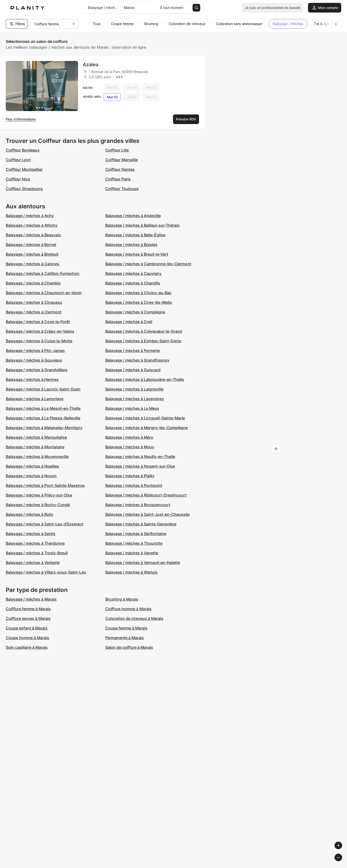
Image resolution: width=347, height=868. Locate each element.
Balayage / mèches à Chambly (33, 283)
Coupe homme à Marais (27, 638)
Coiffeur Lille (117, 150)
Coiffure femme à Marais (28, 609)
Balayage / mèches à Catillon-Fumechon (43, 273)
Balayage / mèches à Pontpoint (134, 485)
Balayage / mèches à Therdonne (35, 543)
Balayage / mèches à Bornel (31, 245)
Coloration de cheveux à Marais (134, 618)
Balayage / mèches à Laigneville (134, 389)
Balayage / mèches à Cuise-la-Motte (39, 341)
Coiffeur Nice (18, 179)
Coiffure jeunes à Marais (28, 618)
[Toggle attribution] (342, 864)
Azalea (91, 65)
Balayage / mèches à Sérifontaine (136, 534)
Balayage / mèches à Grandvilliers (37, 370)
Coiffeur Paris (118, 179)
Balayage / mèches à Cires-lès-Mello (139, 302)
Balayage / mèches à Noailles (32, 466)
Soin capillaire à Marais (27, 647)
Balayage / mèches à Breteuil (32, 254)
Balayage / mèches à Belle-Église (135, 235)
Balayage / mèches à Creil (129, 322)
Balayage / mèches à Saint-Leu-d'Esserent (45, 524)
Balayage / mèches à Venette (132, 553)
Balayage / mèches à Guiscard (133, 370)
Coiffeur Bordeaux (23, 150)
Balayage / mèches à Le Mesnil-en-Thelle (43, 408)
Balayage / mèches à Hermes (32, 379)
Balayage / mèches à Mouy (130, 447)
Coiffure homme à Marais (128, 609)
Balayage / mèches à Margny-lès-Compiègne (147, 428)
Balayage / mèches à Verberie (33, 563)
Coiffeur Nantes (120, 169)
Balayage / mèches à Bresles (131, 245)
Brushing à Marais (122, 599)
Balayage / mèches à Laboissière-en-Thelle (145, 379)
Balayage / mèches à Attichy (32, 225)
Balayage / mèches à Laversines (135, 399)
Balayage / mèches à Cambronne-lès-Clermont (148, 264)
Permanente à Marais (125, 638)
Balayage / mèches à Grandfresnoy (137, 360)
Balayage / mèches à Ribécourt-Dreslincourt (146, 495)
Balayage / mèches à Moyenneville (37, 457)
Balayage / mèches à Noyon (31, 476)
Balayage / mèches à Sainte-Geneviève (141, 524)
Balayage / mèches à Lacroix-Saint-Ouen (43, 389)
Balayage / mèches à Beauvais (33, 235)
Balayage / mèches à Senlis (31, 534)
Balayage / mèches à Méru (129, 437)
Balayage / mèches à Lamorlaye (35, 399)
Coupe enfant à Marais (27, 628)
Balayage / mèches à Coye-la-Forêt (38, 322)
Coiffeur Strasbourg (24, 189)
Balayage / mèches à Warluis (131, 572)
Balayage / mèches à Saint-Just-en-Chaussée (147, 514)
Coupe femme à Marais (126, 628)
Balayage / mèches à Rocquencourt (138, 505)
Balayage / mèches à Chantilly (133, 283)
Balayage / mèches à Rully (30, 514)
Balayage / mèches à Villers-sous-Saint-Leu (46, 572)
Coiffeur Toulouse (122, 189)
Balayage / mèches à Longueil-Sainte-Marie (145, 418)
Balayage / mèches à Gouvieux (34, 360)
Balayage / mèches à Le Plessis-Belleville (43, 418)
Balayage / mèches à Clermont (34, 312)
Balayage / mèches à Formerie (133, 351)
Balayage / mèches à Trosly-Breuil (37, 553)
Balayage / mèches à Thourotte (134, 543)
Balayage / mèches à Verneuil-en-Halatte (143, 563)
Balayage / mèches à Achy (30, 216)
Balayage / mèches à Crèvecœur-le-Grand (144, 331)
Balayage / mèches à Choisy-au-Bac (138, 293)
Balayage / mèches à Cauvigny (133, 273)
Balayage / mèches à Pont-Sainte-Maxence (45, 485)
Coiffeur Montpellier (24, 169)
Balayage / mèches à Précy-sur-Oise (39, 495)
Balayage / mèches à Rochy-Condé (38, 505)
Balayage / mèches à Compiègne (135, 312)
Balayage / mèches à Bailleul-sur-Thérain (143, 225)
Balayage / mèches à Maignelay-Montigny (44, 428)
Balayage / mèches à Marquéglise (36, 437)
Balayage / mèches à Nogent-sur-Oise (140, 466)
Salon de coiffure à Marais (129, 647)
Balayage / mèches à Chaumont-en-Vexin (44, 293)
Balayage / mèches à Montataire (35, 447)
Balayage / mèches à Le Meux (132, 408)
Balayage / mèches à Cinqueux (34, 302)
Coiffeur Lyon (18, 160)
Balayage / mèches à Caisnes (33, 264)
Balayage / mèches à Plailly (130, 476)
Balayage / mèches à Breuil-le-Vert (137, 254)
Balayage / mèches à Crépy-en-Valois (40, 331)
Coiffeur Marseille (122, 160)
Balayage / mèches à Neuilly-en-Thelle (140, 457)
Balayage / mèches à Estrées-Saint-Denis (143, 341)
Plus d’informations (21, 119)
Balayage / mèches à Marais (31, 599)
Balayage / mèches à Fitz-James (35, 351)
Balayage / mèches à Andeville (133, 216)
